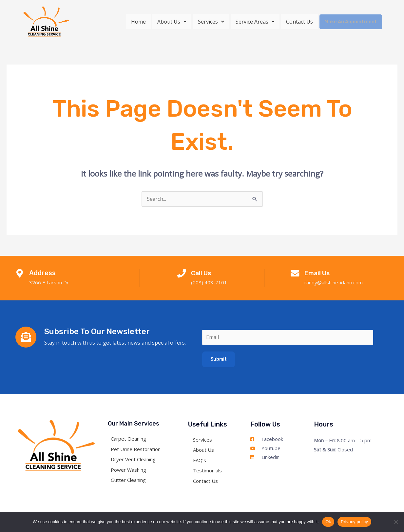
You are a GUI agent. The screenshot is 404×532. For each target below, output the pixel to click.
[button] (173, 22)
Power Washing (130, 471)
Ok (328, 522)
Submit (219, 360)
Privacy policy (354, 522)
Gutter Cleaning (130, 481)
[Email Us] (295, 275)
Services (213, 22)
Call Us (203, 273)
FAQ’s (200, 461)
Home (140, 22)
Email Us (319, 273)
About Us (173, 22)
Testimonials (207, 471)
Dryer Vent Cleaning (135, 460)
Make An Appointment (352, 21)
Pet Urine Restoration (138, 450)
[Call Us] (182, 275)
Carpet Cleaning (130, 440)
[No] (396, 522)
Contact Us (301, 22)
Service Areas (257, 22)
